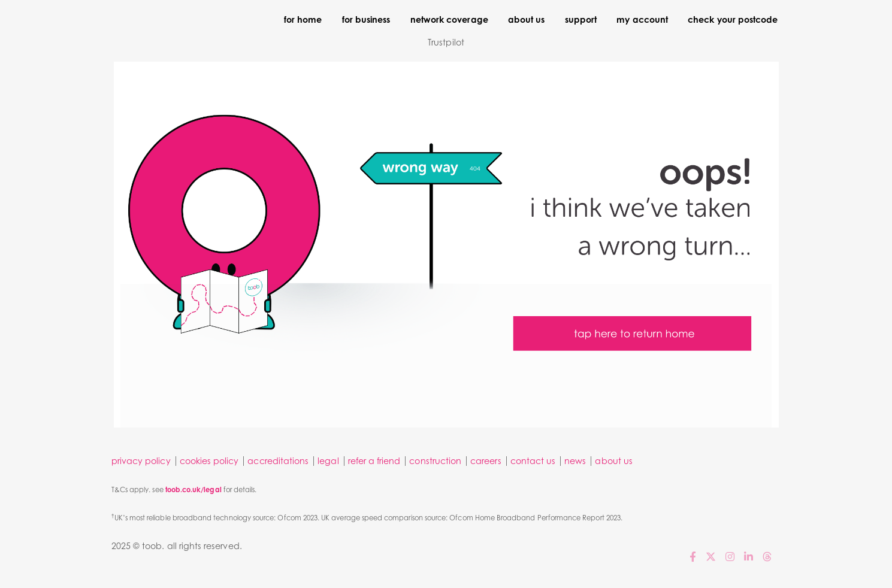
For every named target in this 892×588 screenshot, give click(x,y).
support (581, 19)
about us (526, 19)
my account (642, 19)
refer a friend (374, 461)
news (575, 461)
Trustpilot (446, 42)
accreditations (278, 461)
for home (303, 19)
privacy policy (141, 461)
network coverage (449, 19)
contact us (533, 461)
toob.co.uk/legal (193, 490)
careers (486, 461)
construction (435, 461)
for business (366, 19)
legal (328, 461)
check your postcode (733, 19)
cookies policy (209, 461)
